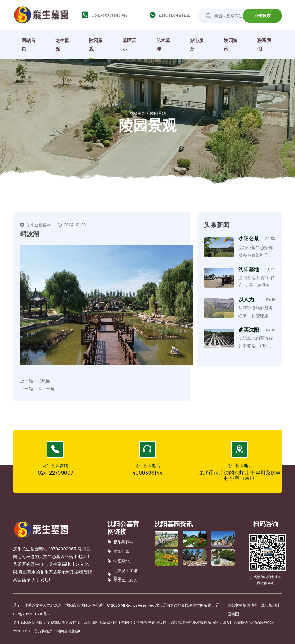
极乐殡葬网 (120, 542)
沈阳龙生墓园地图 (243, 605)
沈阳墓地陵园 (122, 580)
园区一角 (46, 389)
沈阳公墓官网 (39, 224)
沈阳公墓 (118, 551)
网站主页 (137, 113)
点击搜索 (262, 15)
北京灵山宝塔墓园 (122, 574)
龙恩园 (44, 381)
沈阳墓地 (118, 561)
